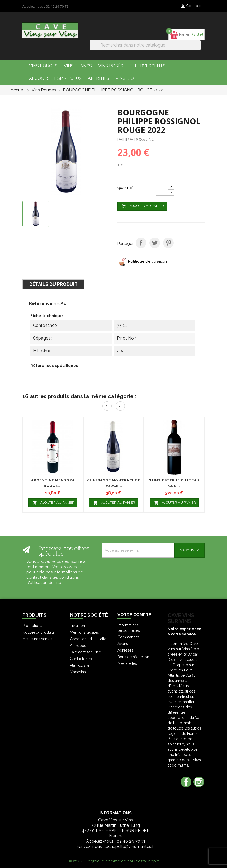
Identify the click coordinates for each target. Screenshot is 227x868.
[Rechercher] (145, 45)
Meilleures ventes (37, 639)
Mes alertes (127, 663)
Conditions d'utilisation (89, 639)
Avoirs (123, 644)
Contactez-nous (84, 659)
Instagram (199, 782)
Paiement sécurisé (85, 652)
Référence (41, 303)
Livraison (77, 626)
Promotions (32, 626)
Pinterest (168, 243)
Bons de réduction (133, 657)
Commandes (129, 637)
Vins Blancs (78, 66)
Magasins (78, 672)
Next (120, 406)
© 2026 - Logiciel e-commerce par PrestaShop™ (114, 861)
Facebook (186, 782)
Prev (107, 406)
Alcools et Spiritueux (55, 78)
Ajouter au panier (142, 206)
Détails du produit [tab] (53, 284)
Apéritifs (99, 78)
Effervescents (148, 66)
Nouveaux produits (39, 632)
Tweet (155, 243)
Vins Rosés (111, 66)
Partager (141, 243)
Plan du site (80, 665)
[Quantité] (162, 190)
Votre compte (134, 615)
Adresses (125, 650)
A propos (78, 646)
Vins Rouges (43, 66)
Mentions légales (84, 632)
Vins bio (125, 78)
